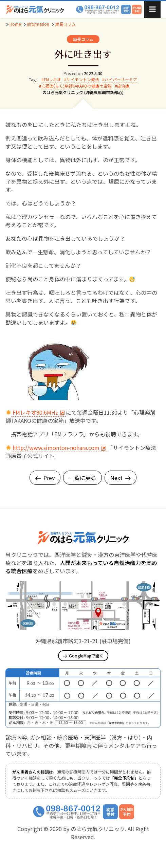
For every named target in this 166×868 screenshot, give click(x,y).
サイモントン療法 (83, 79)
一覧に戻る (82, 478)
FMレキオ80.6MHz (39, 412)
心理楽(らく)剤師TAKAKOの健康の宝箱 (77, 86)
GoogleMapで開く (83, 656)
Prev (45, 478)
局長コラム (83, 39)
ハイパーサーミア (121, 79)
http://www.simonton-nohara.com (59, 448)
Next (121, 478)
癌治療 (123, 86)
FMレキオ (52, 79)
